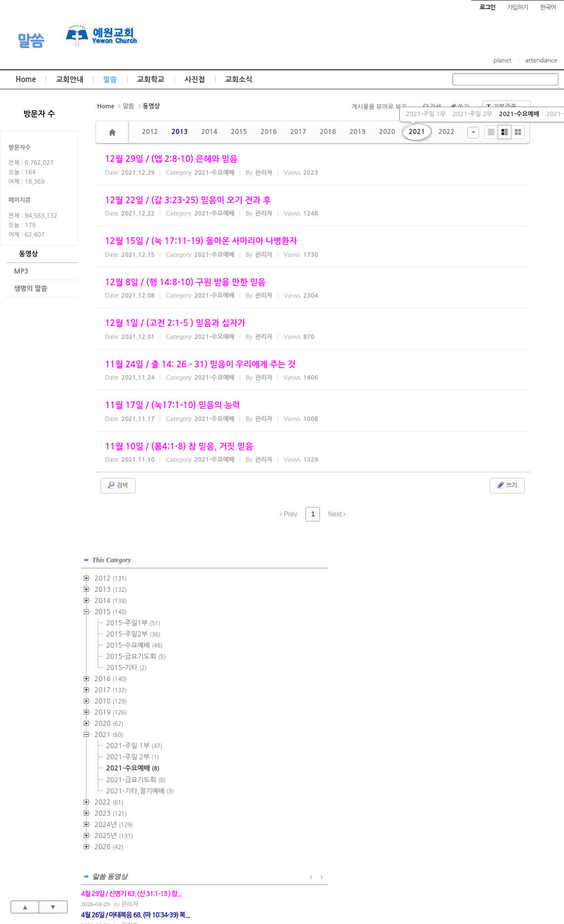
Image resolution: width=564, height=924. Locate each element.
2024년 (114, 822)
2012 (150, 132)
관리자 (247, 585)
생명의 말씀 (31, 289)
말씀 (30, 41)
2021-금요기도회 (136, 778)
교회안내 (70, 80)
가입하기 (517, 8)
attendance (541, 61)
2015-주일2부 (133, 632)
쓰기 (506, 485)
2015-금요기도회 (136, 654)
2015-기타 (126, 666)
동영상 (28, 254)
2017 (298, 132)
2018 (328, 132)
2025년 (114, 834)
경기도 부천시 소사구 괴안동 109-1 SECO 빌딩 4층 (301, 891)
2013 (180, 132)
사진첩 (195, 80)
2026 (109, 845)
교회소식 (239, 80)
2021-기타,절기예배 (140, 789)
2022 (446, 132)
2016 (268, 132)
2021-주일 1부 (426, 114)
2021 (417, 132)
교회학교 (151, 80)
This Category (112, 558)
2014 (209, 132)
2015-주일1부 (133, 621)
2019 (358, 132)
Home (26, 80)
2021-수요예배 (519, 114)
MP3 (21, 271)
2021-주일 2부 (472, 114)
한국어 (548, 8)
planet (503, 61)
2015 (239, 132)
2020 (387, 132)
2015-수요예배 (134, 643)
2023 (111, 811)
